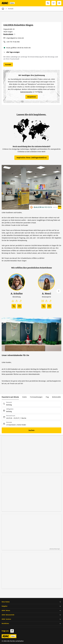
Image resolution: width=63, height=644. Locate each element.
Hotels (24, 397)
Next (59, 291)
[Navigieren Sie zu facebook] (12, 631)
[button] (31, 602)
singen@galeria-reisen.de (15, 38)
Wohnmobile (56, 397)
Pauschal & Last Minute (10, 397)
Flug (47, 397)
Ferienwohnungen (36, 397)
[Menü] (59, 3)
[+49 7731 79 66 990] (48, 3)
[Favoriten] (54, 3)
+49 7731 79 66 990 (13, 42)
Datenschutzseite (26, 92)
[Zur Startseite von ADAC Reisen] (9, 3)
